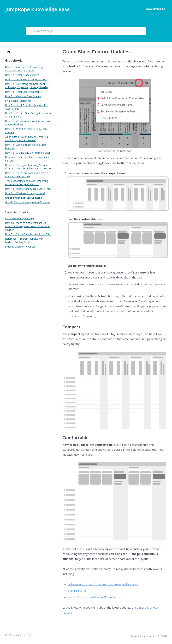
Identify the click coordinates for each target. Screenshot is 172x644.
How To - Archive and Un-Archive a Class (28, 153)
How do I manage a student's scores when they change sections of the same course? (27, 226)
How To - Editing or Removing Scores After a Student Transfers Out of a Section (29, 167)
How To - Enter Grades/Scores (22, 75)
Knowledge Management (143, 636)
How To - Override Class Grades (23, 96)
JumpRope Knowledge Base (37, 9)
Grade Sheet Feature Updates (23, 198)
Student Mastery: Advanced (20, 247)
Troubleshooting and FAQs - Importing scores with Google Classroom (27, 183)
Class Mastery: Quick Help (19, 218)
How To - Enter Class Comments (23, 92)
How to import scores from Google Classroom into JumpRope (25, 69)
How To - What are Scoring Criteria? (25, 193)
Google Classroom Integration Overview (27, 202)
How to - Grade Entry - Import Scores (26, 79)
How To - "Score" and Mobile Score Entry (28, 189)
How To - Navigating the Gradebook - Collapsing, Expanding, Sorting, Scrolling (27, 86)
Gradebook (13, 60)
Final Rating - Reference (18, 101)
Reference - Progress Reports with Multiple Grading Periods (24, 240)
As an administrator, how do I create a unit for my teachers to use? (26, 139)
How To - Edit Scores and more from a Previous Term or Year (27, 175)
